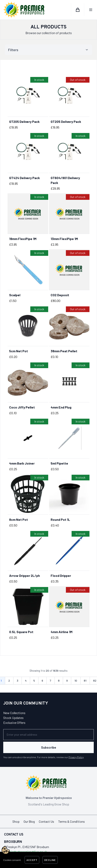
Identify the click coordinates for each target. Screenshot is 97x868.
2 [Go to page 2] (9, 680)
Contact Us (46, 821)
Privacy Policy (76, 757)
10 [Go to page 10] (76, 680)
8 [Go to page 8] (59, 680)
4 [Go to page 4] (26, 680)
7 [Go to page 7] (51, 680)
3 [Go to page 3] (17, 680)
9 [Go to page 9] (67, 680)
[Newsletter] (48, 735)
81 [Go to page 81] (85, 680)
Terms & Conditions (71, 821)
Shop (16, 821)
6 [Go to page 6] (42, 680)
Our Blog (29, 821)
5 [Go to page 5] (34, 680)
